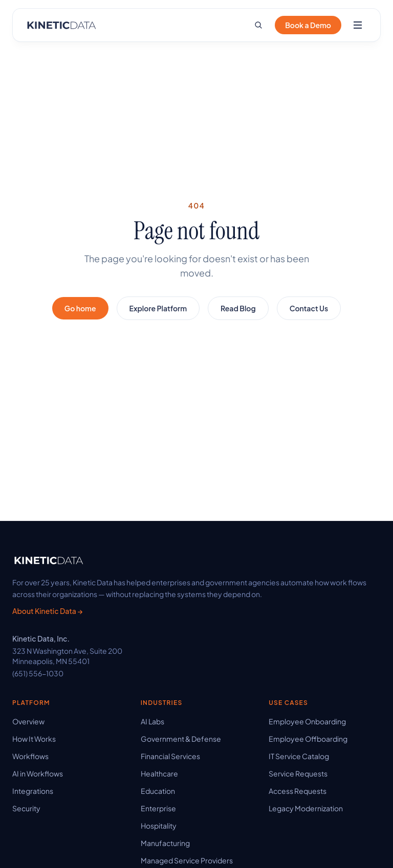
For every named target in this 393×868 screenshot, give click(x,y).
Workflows (30, 756)
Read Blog (238, 308)
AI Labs (152, 721)
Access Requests (298, 791)
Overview (28, 721)
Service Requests (298, 773)
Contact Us (309, 308)
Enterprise (158, 808)
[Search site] (258, 25)
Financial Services (170, 756)
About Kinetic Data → (47, 611)
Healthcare (159, 773)
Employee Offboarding (308, 739)
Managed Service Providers (187, 860)
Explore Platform (158, 308)
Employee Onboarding (307, 721)
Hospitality (159, 826)
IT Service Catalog (299, 756)
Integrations (33, 791)
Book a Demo (308, 25)
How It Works (34, 739)
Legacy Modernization (306, 808)
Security (26, 808)
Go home (80, 308)
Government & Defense (181, 739)
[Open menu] (358, 25)
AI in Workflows (38, 773)
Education (158, 791)
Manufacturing (165, 843)
